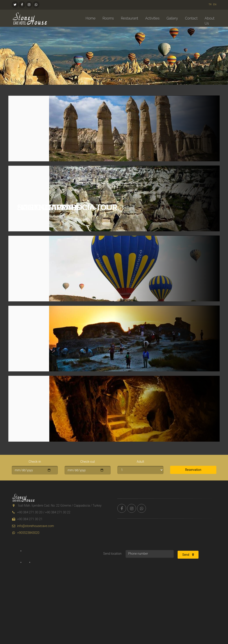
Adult (140, 462)
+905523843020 (26, 533)
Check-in (35, 462)
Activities (152, 18)
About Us (210, 21)
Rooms (108, 18)
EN (215, 4)
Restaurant (129, 18)
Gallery (172, 18)
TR (210, 4)
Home (91, 18)
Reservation (193, 470)
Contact (191, 18)
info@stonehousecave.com (33, 526)
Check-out (88, 462)
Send (188, 555)
